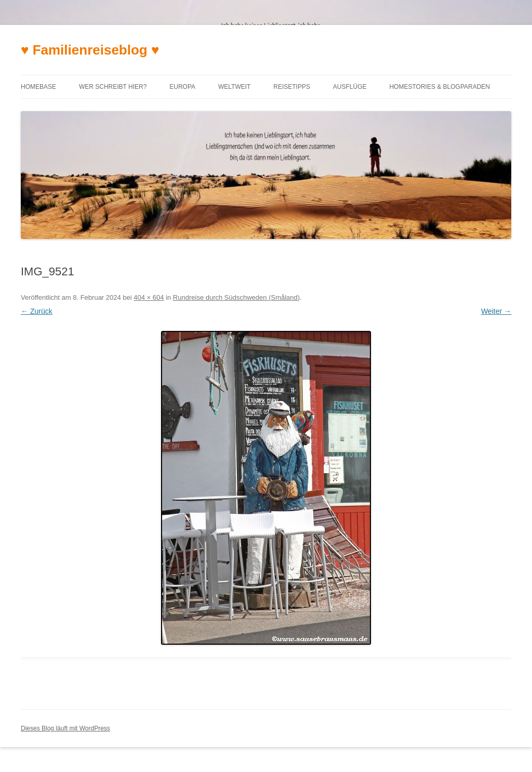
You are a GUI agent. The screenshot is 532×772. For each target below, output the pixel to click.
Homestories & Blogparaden (440, 87)
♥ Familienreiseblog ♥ (90, 50)
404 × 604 (149, 297)
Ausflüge (350, 87)
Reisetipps (292, 87)
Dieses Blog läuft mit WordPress (65, 728)
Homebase (38, 87)
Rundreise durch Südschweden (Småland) (236, 297)
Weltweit (234, 87)
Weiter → (496, 311)
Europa (182, 87)
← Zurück (37, 311)
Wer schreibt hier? (113, 87)
